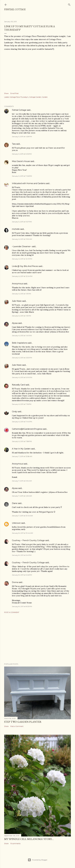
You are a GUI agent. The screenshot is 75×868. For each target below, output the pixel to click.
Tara (14, 144)
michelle (16, 229)
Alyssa (15, 323)
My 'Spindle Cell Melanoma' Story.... (29, 839)
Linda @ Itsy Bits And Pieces (25, 266)
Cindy (14, 412)
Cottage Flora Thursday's (19, 97)
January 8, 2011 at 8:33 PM (22, 606)
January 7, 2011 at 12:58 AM (22, 456)
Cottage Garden (35, 97)
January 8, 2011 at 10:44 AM (22, 533)
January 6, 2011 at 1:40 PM (22, 335)
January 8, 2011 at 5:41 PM (22, 555)
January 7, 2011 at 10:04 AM (22, 516)
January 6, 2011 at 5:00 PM (22, 377)
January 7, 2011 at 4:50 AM (22, 496)
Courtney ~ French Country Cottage (28, 540)
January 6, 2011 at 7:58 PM (22, 441)
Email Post (14, 93)
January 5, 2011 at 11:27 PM (22, 222)
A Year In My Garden (21, 449)
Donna (15, 582)
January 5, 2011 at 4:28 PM (22, 137)
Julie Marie (17, 301)
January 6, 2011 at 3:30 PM (22, 358)
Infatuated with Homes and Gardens (29, 183)
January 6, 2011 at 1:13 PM (21, 294)
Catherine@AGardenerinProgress (27, 429)
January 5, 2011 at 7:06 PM (22, 176)
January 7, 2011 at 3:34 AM (22, 481)
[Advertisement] (38, 638)
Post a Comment (12, 612)
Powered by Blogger (38, 860)
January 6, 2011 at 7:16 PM (22, 404)
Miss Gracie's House (21, 161)
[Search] (69, 4)
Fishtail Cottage (15, 9)
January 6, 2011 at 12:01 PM (22, 259)
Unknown (16, 523)
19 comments (15, 843)
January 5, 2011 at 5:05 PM (22, 154)
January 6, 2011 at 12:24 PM (22, 276)
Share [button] (6, 93)
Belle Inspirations (20, 343)
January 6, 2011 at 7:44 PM (22, 422)
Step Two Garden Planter (23, 722)
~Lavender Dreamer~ (22, 246)
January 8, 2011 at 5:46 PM (22, 575)
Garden (45, 97)
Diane (15, 503)
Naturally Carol (18, 385)
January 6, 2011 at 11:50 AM (22, 239)
